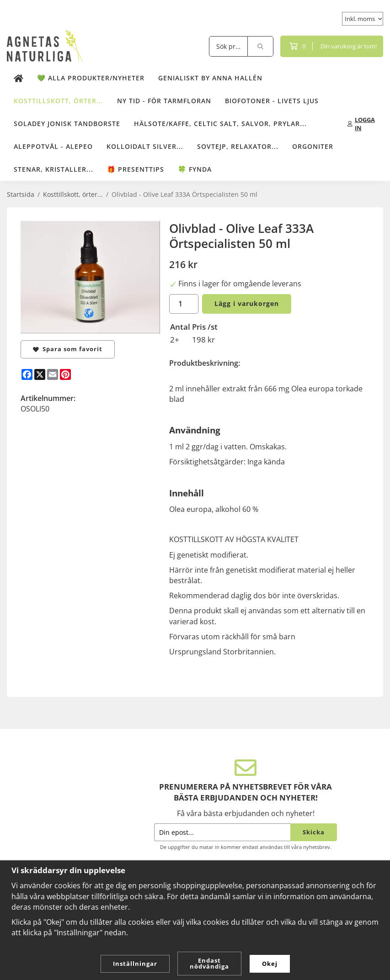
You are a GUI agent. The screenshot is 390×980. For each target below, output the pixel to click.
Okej (270, 964)
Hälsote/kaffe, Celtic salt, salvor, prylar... (220, 124)
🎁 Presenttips (136, 169)
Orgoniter (313, 146)
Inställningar (135, 964)
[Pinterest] (65, 374)
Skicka (314, 832)
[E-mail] (53, 374)
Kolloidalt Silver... (145, 146)
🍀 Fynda (195, 169)
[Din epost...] (222, 832)
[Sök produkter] (229, 46)
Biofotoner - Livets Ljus (272, 101)
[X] (40, 374)
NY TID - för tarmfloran (164, 101)
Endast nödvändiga (209, 963)
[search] (261, 46)
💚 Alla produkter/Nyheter (91, 78)
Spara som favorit (68, 349)
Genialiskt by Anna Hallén (210, 78)
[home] (19, 78)
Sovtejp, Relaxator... (238, 146)
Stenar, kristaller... (53, 169)
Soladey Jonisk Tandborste (67, 124)
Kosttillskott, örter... (59, 101)
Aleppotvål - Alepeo (53, 146)
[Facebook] (27, 374)
